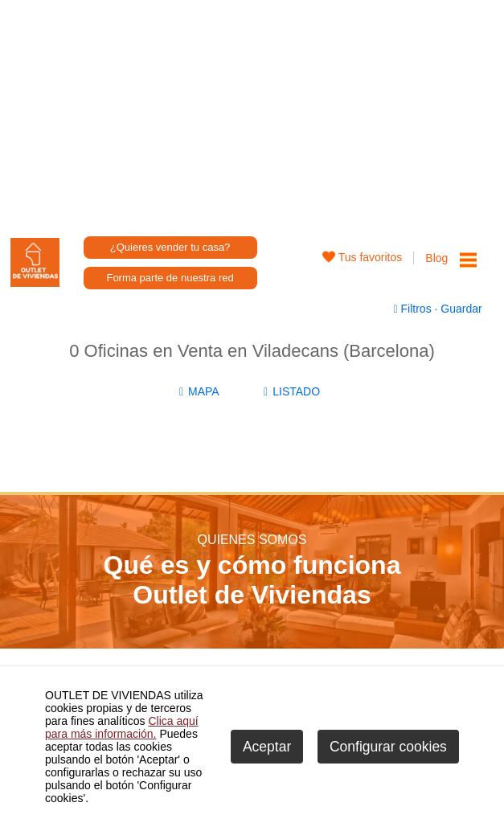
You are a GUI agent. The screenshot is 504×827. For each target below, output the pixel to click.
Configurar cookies (388, 747)
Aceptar (267, 747)
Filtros (414, 309)
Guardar (459, 309)
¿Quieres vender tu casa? (170, 247)
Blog (436, 258)
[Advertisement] (252, 113)
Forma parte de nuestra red (170, 278)
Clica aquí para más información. (122, 727)
